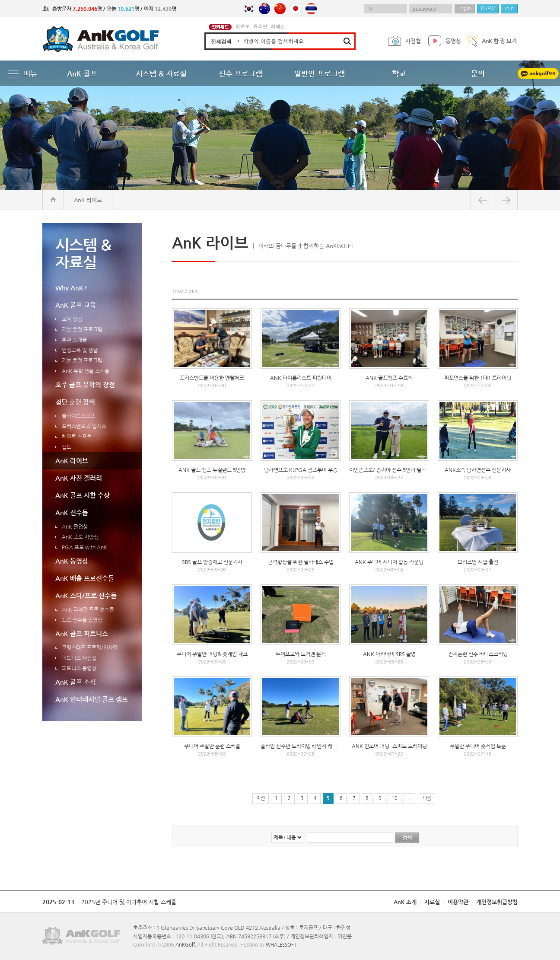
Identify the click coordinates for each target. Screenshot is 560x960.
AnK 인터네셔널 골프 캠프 (92, 699)
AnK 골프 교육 (76, 305)
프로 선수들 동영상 (82, 620)
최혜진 (278, 26)
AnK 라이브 (72, 461)
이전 (261, 798)
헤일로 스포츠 (77, 437)
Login (465, 8)
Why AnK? (71, 288)
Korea (249, 9)
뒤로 (482, 200)
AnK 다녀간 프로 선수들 (88, 609)
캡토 (67, 447)
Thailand (311, 9)
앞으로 (506, 200)
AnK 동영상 (72, 561)
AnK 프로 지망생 (80, 537)
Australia (264, 9)
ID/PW (488, 8)
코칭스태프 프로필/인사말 (90, 647)
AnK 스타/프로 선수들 (86, 595)
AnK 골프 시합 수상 (83, 495)
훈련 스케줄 (74, 340)
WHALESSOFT (281, 945)
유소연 (260, 26)
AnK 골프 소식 (76, 682)
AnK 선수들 (72, 512)
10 (395, 798)
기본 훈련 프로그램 (82, 329)
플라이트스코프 (78, 416)
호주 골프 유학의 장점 (85, 384)
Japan (296, 9)
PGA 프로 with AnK (84, 547)
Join (509, 8)
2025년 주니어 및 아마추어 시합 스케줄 (129, 902)
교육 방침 (72, 319)
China (280, 9)
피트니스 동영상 (79, 668)
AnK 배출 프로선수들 (85, 578)
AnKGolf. (186, 945)
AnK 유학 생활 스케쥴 (86, 371)
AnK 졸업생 (75, 526)
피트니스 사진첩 (79, 658)
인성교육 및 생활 (80, 350)
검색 (407, 838)
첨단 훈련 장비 (75, 402)
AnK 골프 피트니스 (82, 633)
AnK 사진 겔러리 (79, 478)
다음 (427, 798)
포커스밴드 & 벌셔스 (84, 426)
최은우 (243, 26)
